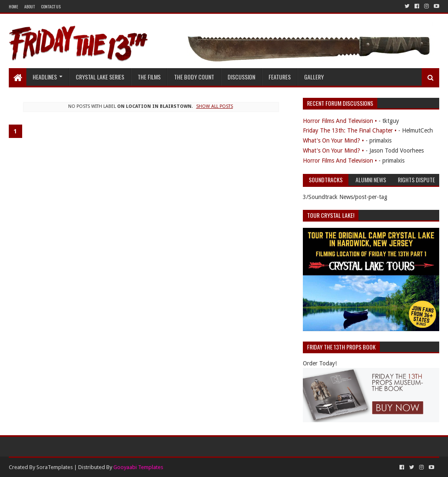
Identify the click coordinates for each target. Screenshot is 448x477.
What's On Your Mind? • (333, 140)
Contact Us (51, 6)
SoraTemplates (55, 467)
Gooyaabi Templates (138, 467)
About (29, 6)
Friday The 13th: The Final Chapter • (350, 130)
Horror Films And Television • (340, 121)
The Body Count (194, 77)
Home (13, 6)
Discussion (241, 77)
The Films (149, 77)
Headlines (45, 77)
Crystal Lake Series (100, 77)
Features (280, 77)
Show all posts (215, 106)
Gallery (314, 77)
